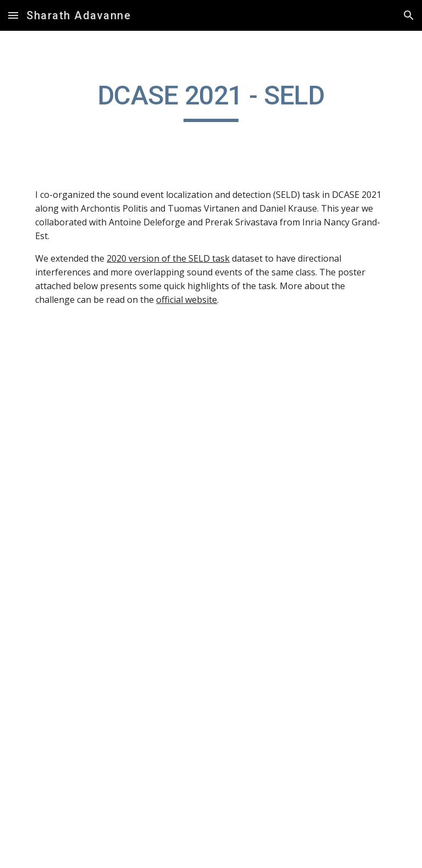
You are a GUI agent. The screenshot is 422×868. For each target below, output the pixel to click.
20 (112, 258)
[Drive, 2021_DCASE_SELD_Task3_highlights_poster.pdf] (211, 607)
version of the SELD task (178, 258)
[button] (13, 15)
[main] (211, 101)
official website (187, 300)
